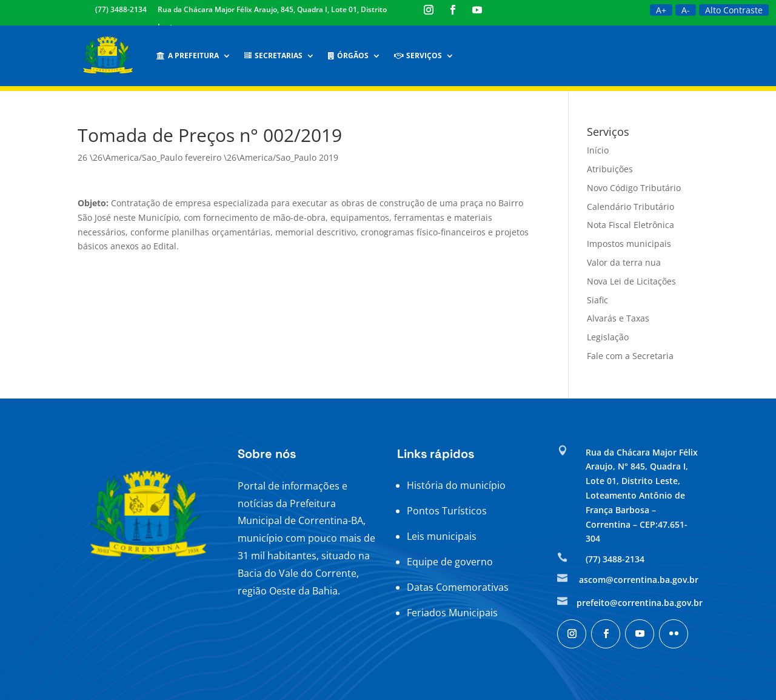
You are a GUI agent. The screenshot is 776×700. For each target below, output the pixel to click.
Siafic (597, 300)
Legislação (608, 337)
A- (686, 10)
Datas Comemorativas (458, 587)
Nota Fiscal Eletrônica (630, 225)
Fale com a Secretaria (630, 356)
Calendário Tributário (630, 207)
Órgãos (348, 56)
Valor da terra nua (624, 262)
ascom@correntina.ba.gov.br (639, 580)
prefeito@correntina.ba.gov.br (640, 603)
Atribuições (610, 169)
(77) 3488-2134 (121, 9)
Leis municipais (442, 536)
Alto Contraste (734, 10)
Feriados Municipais (452, 613)
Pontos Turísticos (447, 511)
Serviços (418, 56)
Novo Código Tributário (634, 188)
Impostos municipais (629, 244)
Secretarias (273, 56)
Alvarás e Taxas (618, 318)
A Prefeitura (188, 56)
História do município (456, 485)
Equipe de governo (450, 562)
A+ (661, 10)
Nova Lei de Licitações (631, 281)
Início (598, 150)
